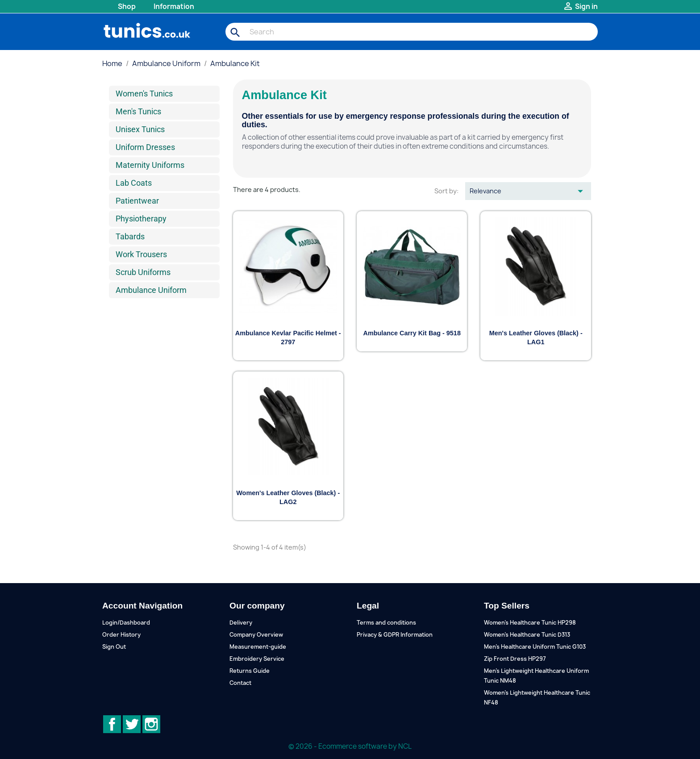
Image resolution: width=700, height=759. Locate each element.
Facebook (112, 724)
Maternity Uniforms (150, 165)
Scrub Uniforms (143, 272)
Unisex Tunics (140, 129)
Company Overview (256, 635)
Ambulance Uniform (151, 290)
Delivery (241, 623)
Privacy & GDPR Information (395, 635)
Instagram (151, 724)
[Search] (412, 32)
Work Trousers (141, 254)
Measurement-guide (258, 647)
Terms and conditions (386, 623)
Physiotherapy (141, 219)
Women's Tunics (144, 94)
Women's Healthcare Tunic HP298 (530, 623)
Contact (240, 683)
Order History (121, 635)
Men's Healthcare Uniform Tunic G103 (535, 647)
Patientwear (137, 201)
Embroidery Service (257, 659)
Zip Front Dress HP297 (515, 659)
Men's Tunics (138, 111)
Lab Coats (134, 183)
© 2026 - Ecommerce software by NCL (350, 746)
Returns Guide (250, 671)
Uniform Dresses (145, 147)
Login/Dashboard (126, 623)
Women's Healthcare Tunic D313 (527, 635)
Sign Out (114, 647)
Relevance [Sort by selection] (528, 191)
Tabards (130, 236)
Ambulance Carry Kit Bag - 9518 (412, 333)
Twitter (132, 724)
